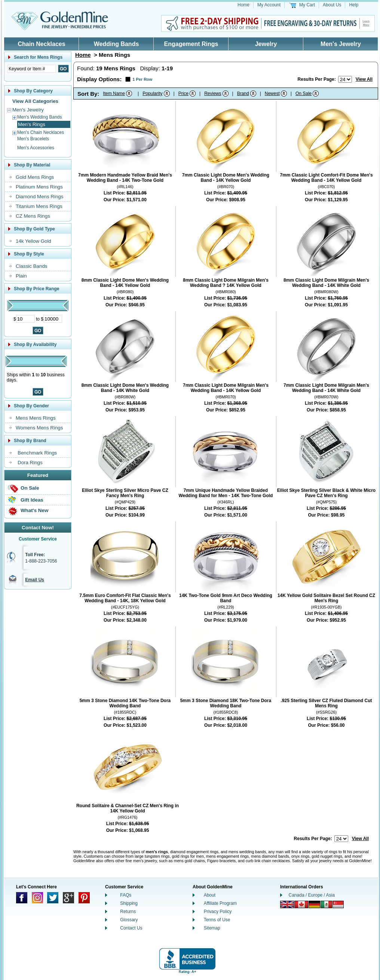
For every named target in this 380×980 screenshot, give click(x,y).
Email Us (35, 580)
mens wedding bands (247, 852)
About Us (332, 5)
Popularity (152, 94)
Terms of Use (217, 920)
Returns (128, 912)
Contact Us (131, 928)
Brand (243, 94)
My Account (269, 5)
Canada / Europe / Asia (312, 895)
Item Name (114, 94)
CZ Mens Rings (33, 216)
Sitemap (212, 928)
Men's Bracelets (33, 139)
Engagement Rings (191, 44)
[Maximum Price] (53, 319)
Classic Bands (31, 266)
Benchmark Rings (37, 453)
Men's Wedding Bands (39, 117)
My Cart (307, 5)
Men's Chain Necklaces (41, 132)
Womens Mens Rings (39, 428)
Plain (21, 276)
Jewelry (266, 44)
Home (243, 5)
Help (354, 5)
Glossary (129, 920)
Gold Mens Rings (35, 177)
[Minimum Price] (25, 319)
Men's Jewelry (341, 44)
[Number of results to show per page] (345, 79)
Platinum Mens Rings (39, 187)
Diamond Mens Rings (39, 197)
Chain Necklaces (41, 44)
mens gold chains (189, 861)
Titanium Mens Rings (39, 206)
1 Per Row (142, 79)
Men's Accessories (36, 148)
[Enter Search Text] (32, 69)
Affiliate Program (220, 903)
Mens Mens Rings (36, 418)
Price (183, 94)
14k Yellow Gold (33, 241)
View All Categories (35, 101)
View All (364, 79)
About (210, 895)
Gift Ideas (32, 500)
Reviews (213, 94)
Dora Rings (30, 463)
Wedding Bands (117, 44)
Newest (272, 94)
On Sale (30, 488)
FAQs (126, 895)
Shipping (129, 903)
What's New (34, 510)
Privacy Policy (218, 912)
